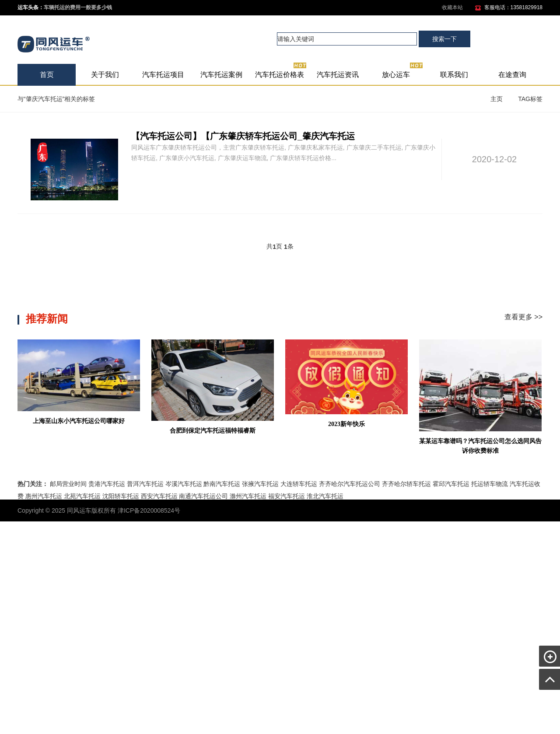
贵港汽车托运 (107, 484)
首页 (47, 75)
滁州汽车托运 (248, 496)
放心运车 (403, 71)
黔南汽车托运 (222, 484)
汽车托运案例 (221, 75)
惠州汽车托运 (44, 496)
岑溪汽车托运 (184, 484)
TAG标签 (530, 99)
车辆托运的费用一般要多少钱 (78, 7)
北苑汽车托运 (82, 496)
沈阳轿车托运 (121, 496)
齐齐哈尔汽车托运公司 (350, 484)
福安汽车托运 (287, 496)
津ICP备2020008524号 (149, 510)
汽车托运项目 (163, 75)
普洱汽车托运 (145, 484)
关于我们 (105, 75)
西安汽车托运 (159, 496)
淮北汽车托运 (325, 496)
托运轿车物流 (490, 484)
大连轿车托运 (299, 484)
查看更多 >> (523, 317)
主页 (497, 99)
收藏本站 (452, 7)
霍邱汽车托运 (451, 484)
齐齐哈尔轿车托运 (406, 484)
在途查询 (512, 75)
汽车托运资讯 (338, 75)
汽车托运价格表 (281, 71)
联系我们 (454, 75)
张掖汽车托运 (260, 484)
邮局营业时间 (68, 484)
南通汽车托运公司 (203, 496)
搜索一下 (444, 39)
